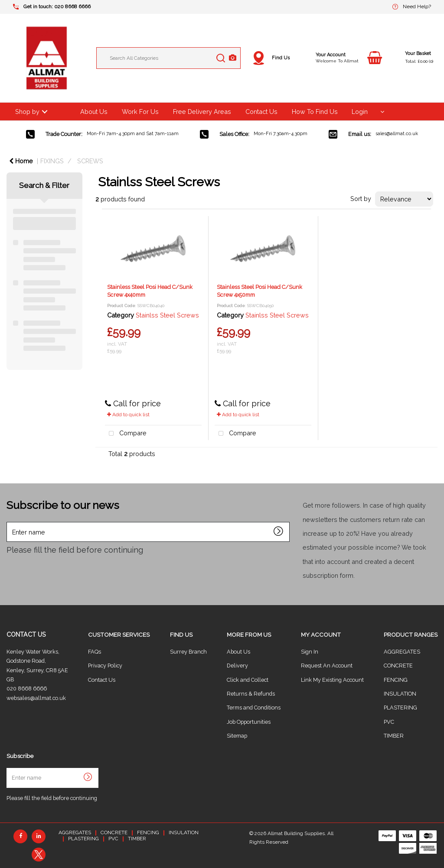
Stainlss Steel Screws (167, 315)
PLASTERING (400, 708)
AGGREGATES (402, 652)
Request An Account (327, 666)
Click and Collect (248, 680)
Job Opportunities (249, 722)
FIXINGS (52, 161)
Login (360, 112)
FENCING (396, 680)
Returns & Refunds (251, 694)
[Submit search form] (221, 58)
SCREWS (90, 161)
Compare (126, 434)
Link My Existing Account (332, 680)
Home (21, 161)
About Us (94, 112)
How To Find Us (315, 112)
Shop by (27, 112)
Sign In (310, 652)
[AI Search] (233, 58)
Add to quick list (128, 415)
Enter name (9, 522)
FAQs (95, 652)
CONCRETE (398, 666)
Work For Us (140, 112)
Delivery (237, 666)
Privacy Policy (105, 666)
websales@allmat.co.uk (36, 698)
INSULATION (400, 694)
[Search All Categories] (168, 58)
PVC (389, 722)
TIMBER (394, 736)
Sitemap (237, 736)
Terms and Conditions (254, 708)
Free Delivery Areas (202, 112)
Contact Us (261, 112)
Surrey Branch (188, 652)
